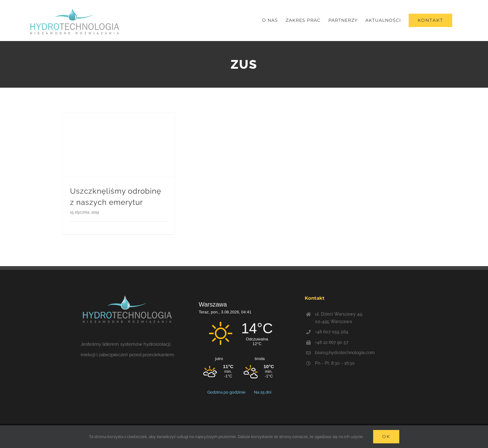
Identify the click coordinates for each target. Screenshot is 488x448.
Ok (386, 436)
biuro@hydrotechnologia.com (345, 353)
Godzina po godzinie (227, 392)
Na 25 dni (263, 392)
